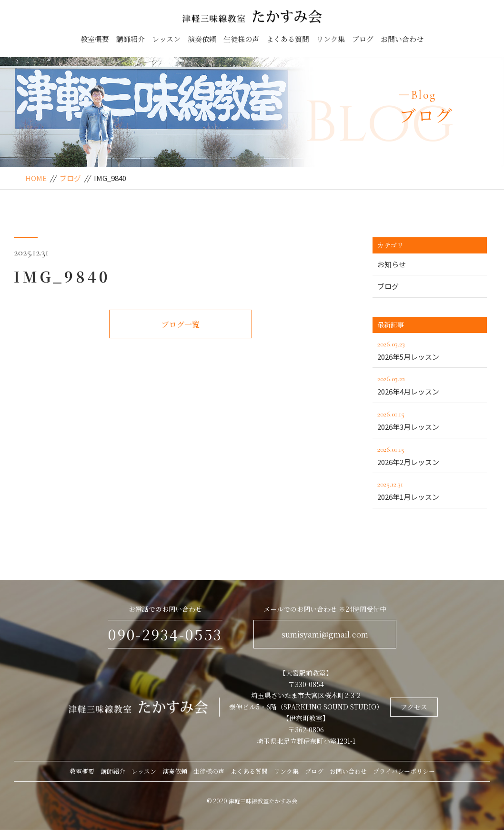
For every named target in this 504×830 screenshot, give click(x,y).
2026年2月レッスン (430, 455)
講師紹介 (131, 39)
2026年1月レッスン (430, 490)
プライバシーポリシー (404, 771)
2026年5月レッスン (430, 350)
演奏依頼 (202, 39)
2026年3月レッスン (430, 420)
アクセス (414, 707)
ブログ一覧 (181, 324)
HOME (36, 178)
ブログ (363, 39)
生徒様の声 (241, 39)
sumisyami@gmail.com (325, 634)
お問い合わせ (402, 39)
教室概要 (95, 39)
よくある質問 (288, 39)
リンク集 (331, 39)
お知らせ (392, 264)
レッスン (166, 39)
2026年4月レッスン (430, 385)
